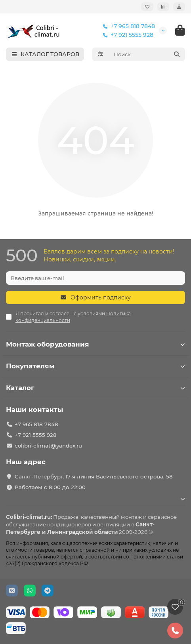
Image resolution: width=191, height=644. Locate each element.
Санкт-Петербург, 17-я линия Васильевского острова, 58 (94, 476)
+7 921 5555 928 (126, 35)
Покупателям (95, 366)
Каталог (95, 388)
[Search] (147, 54)
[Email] (95, 278)
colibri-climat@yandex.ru (48, 446)
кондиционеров (69, 524)
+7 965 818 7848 (127, 26)
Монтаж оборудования (95, 344)
